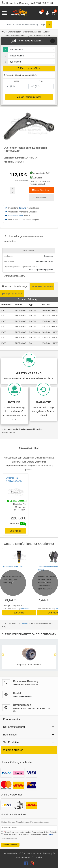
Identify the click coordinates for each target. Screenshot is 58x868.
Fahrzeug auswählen (29, 68)
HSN (16, 81)
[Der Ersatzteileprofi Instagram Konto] (31, 864)
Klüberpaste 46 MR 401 (13, 567)
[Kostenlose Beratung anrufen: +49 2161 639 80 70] (2, 3)
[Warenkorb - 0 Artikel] (53, 13)
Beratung (22, 208)
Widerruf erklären (13, 750)
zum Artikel (19, 613)
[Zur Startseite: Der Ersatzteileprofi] (19, 13)
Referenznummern (42, 286)
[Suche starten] (49, 25)
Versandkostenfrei (16, 216)
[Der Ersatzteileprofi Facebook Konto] (26, 864)
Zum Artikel (15, 531)
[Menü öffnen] (4, 13)
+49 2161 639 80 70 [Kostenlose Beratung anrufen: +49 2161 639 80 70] (42, 3)
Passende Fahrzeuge (29, 299)
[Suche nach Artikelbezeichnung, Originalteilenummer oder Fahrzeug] (29, 25)
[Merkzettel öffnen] (40, 13)
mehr (51, 835)
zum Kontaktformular (23, 697)
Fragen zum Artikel (12, 294)
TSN (41, 81)
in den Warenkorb (40, 190)
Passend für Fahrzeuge (14, 286)
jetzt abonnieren (10, 845)
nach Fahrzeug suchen (29, 97)
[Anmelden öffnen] (46, 13)
